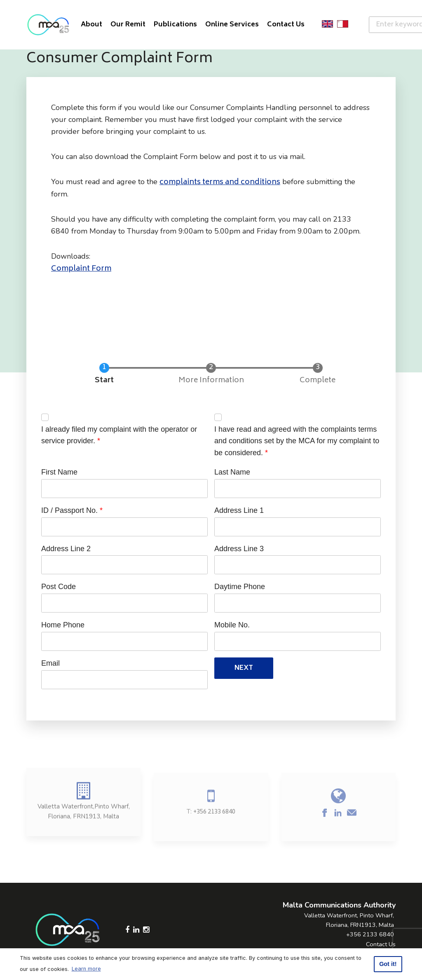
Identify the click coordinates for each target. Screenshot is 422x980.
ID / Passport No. (69, 510)
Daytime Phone (240, 587)
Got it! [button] (388, 964)
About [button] (91, 25)
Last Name (232, 472)
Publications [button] (175, 25)
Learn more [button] (86, 969)
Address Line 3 (239, 549)
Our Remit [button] (128, 25)
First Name (59, 472)
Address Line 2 (66, 549)
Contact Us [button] (286, 25)
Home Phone (63, 625)
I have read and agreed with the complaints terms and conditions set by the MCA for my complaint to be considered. (297, 441)
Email (50, 663)
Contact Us (381, 944)
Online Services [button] (232, 25)
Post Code (59, 587)
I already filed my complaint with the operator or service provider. (119, 435)
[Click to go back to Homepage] (48, 25)
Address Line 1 (239, 510)
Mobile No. (232, 625)
